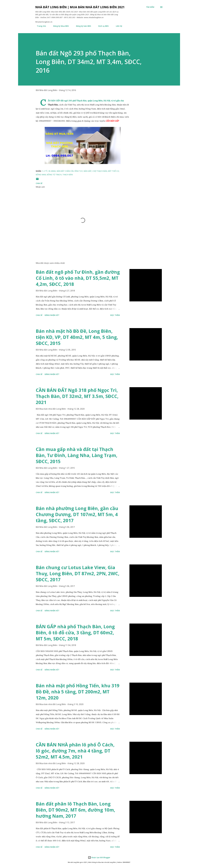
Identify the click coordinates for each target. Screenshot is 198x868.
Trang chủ (40, 26)
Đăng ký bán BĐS (82, 26)
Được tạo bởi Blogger (99, 857)
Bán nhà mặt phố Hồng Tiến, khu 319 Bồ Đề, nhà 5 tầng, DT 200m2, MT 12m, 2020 (78, 692)
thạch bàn (68, 175)
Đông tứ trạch (54, 175)
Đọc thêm (115, 315)
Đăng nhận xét (52, 315)
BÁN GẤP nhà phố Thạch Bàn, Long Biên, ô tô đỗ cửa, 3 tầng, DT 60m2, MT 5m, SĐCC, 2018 (75, 633)
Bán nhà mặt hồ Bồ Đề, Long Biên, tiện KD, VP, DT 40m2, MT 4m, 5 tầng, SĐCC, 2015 (77, 337)
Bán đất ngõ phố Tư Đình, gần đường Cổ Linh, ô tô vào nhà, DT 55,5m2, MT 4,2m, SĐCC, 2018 (78, 278)
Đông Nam (41, 175)
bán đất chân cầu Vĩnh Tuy (70, 171)
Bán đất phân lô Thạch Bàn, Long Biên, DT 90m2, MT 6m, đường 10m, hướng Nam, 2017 (75, 810)
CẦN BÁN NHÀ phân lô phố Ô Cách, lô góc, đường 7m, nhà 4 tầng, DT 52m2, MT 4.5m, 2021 (75, 751)
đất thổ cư (113, 171)
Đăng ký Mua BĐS (59, 26)
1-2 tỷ (45, 171)
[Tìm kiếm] (150, 7)
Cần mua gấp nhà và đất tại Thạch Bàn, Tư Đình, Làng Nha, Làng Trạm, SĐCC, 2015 (77, 455)
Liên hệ (117, 26)
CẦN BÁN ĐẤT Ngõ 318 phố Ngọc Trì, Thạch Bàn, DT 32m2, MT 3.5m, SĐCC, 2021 (77, 396)
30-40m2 (52, 171)
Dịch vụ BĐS (102, 26)
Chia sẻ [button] (39, 183)
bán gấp (88, 171)
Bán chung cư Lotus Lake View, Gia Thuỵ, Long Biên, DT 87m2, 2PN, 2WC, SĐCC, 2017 (78, 573)
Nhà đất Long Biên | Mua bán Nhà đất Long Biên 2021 (80, 7)
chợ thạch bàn (100, 171)
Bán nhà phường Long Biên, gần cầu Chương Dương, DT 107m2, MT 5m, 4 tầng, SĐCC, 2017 (77, 514)
